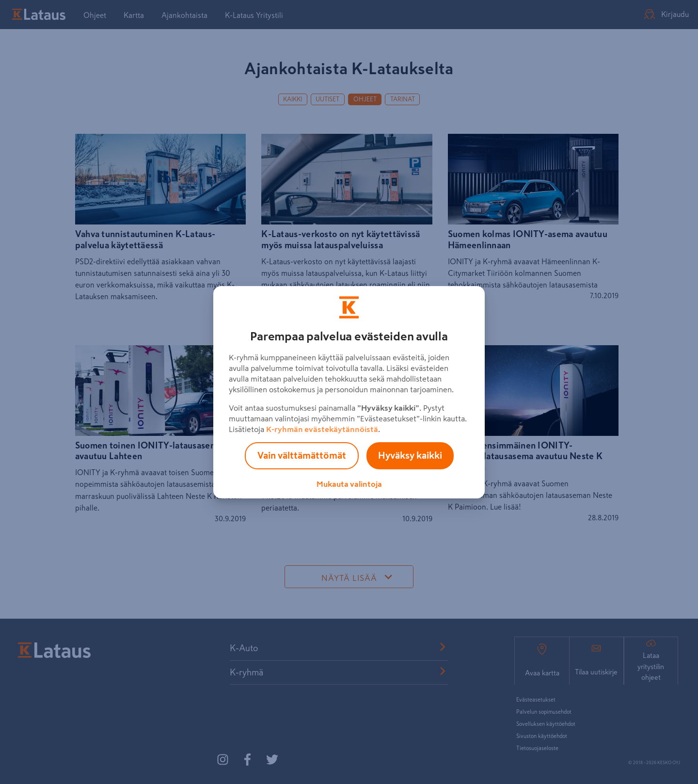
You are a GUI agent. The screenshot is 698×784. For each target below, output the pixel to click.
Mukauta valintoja (349, 484)
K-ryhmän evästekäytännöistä (322, 429)
